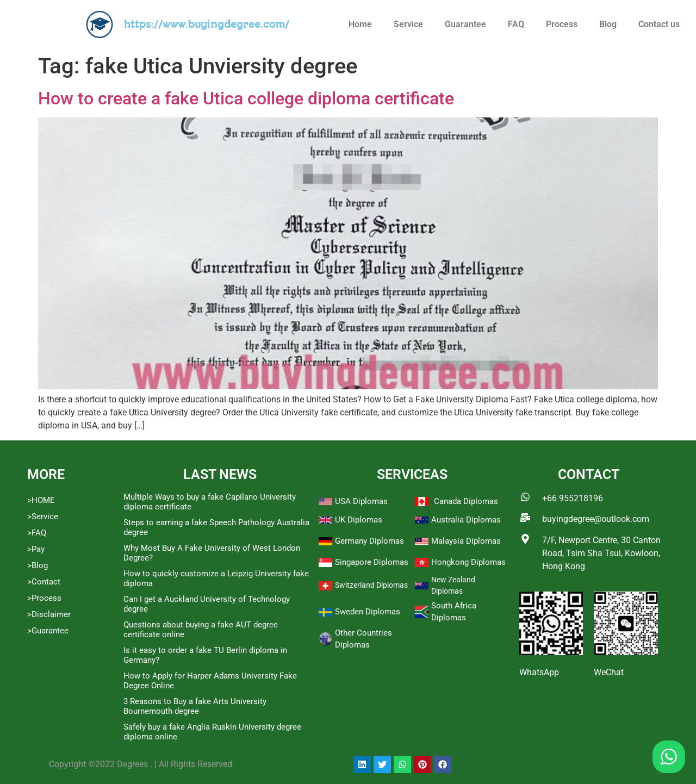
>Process (44, 598)
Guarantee (465, 24)
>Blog (38, 565)
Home (360, 24)
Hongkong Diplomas (468, 562)
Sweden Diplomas (368, 612)
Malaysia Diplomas (466, 541)
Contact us (659, 24)
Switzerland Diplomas (371, 585)
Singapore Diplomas (372, 562)
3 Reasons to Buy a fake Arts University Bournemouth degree (195, 706)
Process (562, 24)
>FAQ (37, 533)
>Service (43, 517)
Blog (608, 24)
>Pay (36, 549)
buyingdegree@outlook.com (596, 519)
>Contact (44, 582)
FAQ (516, 24)
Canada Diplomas (466, 501)
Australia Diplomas (466, 520)
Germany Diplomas (369, 541)
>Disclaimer (49, 614)
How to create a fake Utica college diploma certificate (246, 98)
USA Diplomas (361, 501)
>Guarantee (48, 631)
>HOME (41, 500)
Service (408, 24)
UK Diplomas (359, 520)
